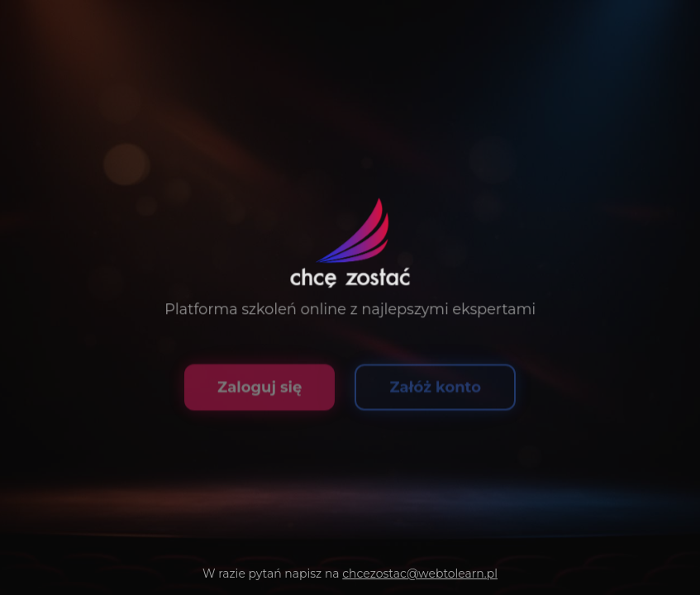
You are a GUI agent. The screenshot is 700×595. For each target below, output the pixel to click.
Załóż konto (435, 392)
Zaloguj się (260, 392)
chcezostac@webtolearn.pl (420, 574)
